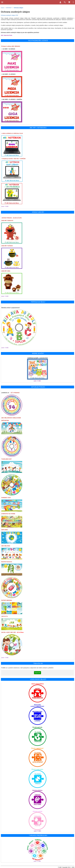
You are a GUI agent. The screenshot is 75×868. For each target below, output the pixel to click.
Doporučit (38, 673)
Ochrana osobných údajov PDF (10, 15)
